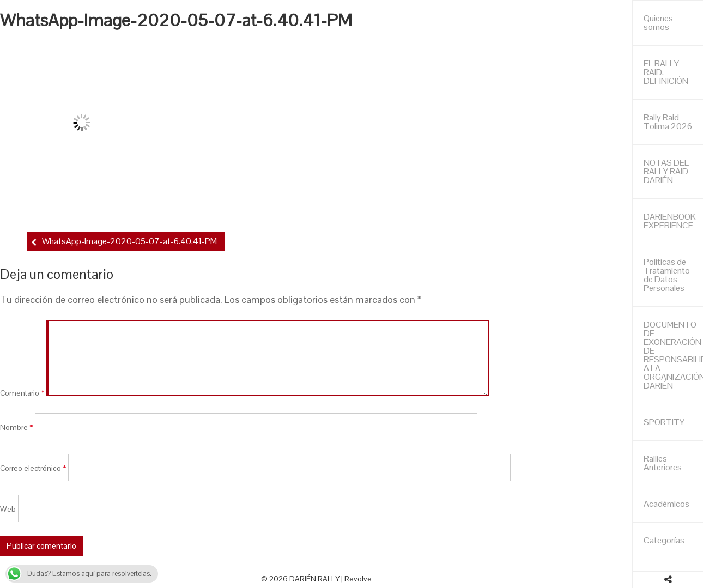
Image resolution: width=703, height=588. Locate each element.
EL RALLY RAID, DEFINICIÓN (666, 72)
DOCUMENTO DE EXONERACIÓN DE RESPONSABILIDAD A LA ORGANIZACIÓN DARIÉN (673, 355)
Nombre (16, 427)
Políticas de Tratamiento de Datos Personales (667, 275)
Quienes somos (658, 23)
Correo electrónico (33, 468)
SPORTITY (664, 422)
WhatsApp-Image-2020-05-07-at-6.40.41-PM (129, 241)
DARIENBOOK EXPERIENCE (670, 221)
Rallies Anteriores (663, 463)
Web (8, 508)
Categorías (664, 540)
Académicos (666, 504)
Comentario (22, 393)
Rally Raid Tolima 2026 (668, 122)
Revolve (358, 579)
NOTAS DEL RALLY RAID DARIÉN (666, 171)
